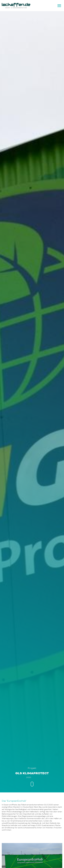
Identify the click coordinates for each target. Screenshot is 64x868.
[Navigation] (59, 6)
